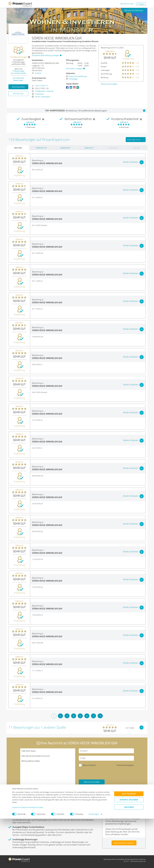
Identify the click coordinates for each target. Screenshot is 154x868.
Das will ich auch (127, 4)
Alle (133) (18, 148)
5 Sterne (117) (41, 148)
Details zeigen (94, 863)
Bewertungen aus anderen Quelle (18, 72)
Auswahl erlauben (129, 849)
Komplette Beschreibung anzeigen (46, 55)
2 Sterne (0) (113, 148)
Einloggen (141, 4)
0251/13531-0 (41, 86)
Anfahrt (38, 73)
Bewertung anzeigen (109, 84)
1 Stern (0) (136, 148)
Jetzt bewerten (18, 87)
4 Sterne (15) (65, 148)
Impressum (16, 857)
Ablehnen (129, 856)
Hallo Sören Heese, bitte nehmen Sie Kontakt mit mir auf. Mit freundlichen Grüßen (48, 769)
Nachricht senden (92, 782)
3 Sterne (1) (89, 148)
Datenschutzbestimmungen (33, 857)
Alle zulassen (129, 843)
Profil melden (38, 801)
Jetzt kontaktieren (134, 10)
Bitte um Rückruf (89, 765)
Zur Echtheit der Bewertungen (18, 79)
